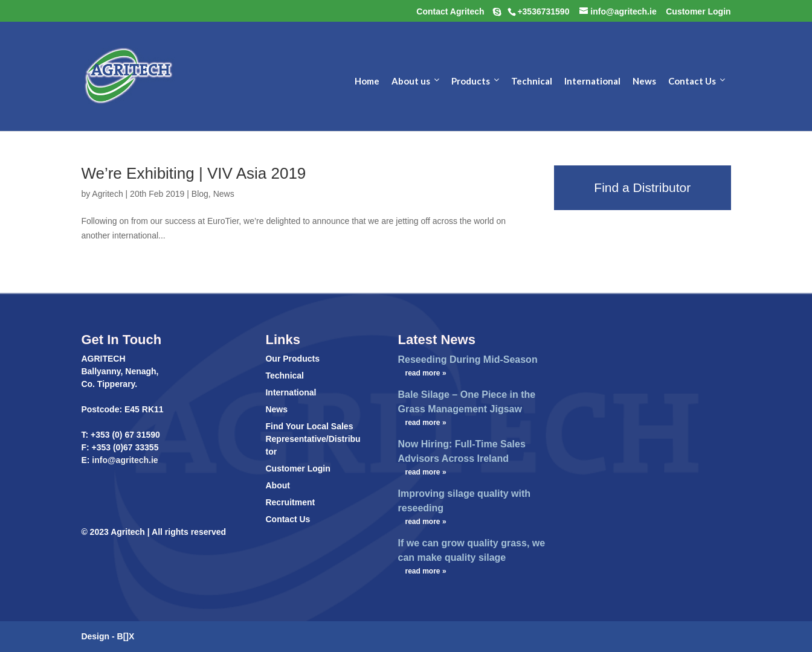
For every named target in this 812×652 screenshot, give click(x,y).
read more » (426, 373)
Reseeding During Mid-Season (468, 360)
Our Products (292, 359)
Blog (200, 194)
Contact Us (288, 519)
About (277, 485)
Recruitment (290, 502)
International (291, 392)
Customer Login (298, 468)
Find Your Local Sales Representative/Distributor (313, 439)
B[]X (126, 636)
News (224, 194)
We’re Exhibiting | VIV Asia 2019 (193, 173)
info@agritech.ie (124, 460)
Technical (285, 376)
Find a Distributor (642, 187)
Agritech (107, 194)
